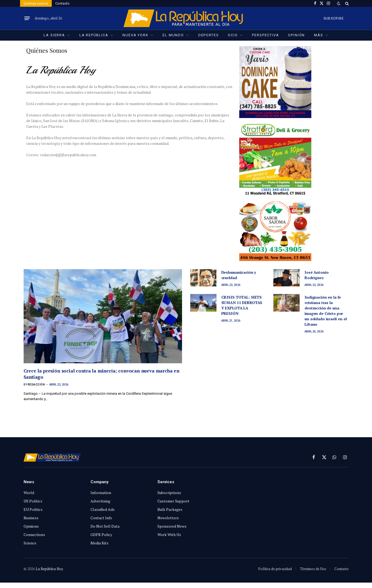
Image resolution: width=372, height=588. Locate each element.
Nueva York (135, 35)
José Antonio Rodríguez (316, 275)
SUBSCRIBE (334, 18)
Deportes (209, 35)
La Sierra (54, 35)
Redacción (36, 385)
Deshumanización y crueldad (239, 275)
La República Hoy (49, 569)
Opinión (296, 35)
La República (94, 35)
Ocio (233, 35)
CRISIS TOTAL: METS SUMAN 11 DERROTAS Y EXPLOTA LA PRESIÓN (242, 305)
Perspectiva (265, 35)
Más (318, 35)
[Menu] (27, 18)
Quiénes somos (36, 3)
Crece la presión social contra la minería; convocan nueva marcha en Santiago (102, 374)
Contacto (62, 3)
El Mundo (173, 35)
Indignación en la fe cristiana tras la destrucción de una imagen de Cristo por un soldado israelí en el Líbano (326, 311)
